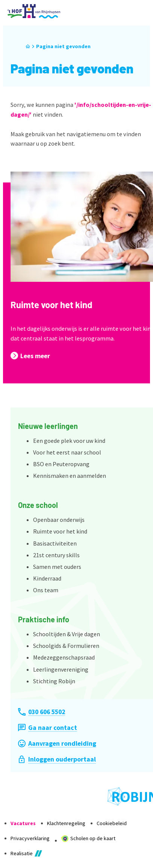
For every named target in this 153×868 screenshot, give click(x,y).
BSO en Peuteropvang (61, 464)
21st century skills (56, 555)
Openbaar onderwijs (59, 520)
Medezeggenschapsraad (64, 657)
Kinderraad (47, 578)
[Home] (28, 46)
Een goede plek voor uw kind (69, 441)
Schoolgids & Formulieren (66, 646)
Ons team (46, 590)
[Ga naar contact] (48, 727)
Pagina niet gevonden (63, 46)
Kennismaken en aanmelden (70, 476)
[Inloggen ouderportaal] (57, 759)
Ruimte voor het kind (52, 305)
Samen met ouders (57, 567)
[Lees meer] (30, 356)
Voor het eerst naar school (67, 452)
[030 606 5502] (42, 712)
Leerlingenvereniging (61, 669)
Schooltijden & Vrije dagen (67, 634)
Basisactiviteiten (55, 543)
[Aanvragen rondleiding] (57, 743)
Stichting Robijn (54, 681)
